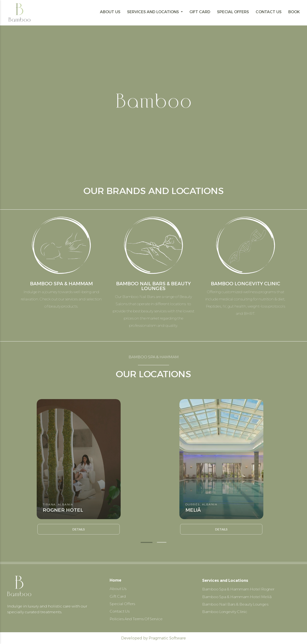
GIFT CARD (200, 12)
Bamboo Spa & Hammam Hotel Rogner (240, 588)
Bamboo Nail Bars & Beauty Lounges (236, 603)
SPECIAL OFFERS (233, 12)
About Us (118, 588)
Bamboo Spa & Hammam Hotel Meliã (238, 596)
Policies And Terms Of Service (138, 619)
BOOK (294, 12)
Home (115, 579)
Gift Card (118, 596)
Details (79, 529)
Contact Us (120, 611)
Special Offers (123, 603)
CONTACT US (269, 12)
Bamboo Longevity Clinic (226, 611)
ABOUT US (110, 12)
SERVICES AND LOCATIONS (153, 12)
